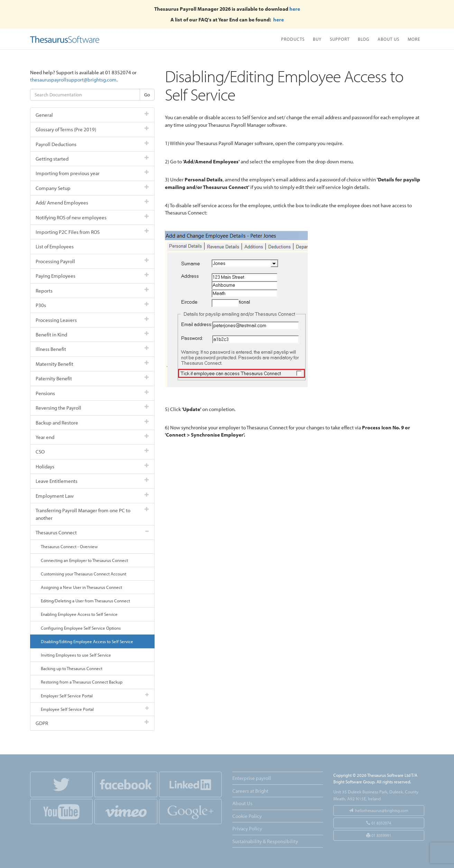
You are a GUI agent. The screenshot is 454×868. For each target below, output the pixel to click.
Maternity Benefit (92, 364)
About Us (388, 39)
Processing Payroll (92, 261)
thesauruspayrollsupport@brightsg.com (73, 80)
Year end (92, 437)
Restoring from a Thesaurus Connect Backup (82, 682)
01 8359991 (379, 835)
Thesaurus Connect (92, 532)
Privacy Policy (247, 828)
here (295, 9)
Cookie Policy (247, 816)
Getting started (92, 159)
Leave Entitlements (92, 481)
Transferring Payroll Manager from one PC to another (92, 514)
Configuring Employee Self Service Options (81, 628)
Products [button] (293, 39)
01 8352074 (379, 823)
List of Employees (55, 246)
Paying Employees (92, 276)
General (92, 115)
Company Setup (92, 188)
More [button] (414, 39)
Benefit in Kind (92, 335)
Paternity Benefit (92, 378)
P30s (92, 305)
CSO (92, 452)
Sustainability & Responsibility (265, 841)
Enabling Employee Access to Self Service (79, 614)
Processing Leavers (92, 320)
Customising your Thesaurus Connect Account (84, 574)
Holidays (92, 466)
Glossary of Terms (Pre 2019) (92, 129)
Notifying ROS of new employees (92, 217)
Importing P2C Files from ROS (92, 232)
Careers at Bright (250, 791)
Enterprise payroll (252, 778)
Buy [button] (317, 39)
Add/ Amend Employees (92, 203)
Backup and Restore (92, 423)
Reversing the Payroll (92, 408)
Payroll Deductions (92, 144)
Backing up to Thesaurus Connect (72, 668)
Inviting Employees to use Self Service (76, 655)
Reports (92, 291)
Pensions (92, 393)
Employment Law (92, 496)
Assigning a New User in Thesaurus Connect (81, 587)
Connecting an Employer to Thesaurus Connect (84, 560)
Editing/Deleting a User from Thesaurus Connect (85, 601)
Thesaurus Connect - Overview (69, 546)
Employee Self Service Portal (95, 709)
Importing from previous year (92, 173)
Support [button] (340, 39)
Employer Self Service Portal (95, 696)
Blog (364, 39)
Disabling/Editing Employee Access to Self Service (87, 641)
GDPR (92, 723)
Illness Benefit (92, 349)
